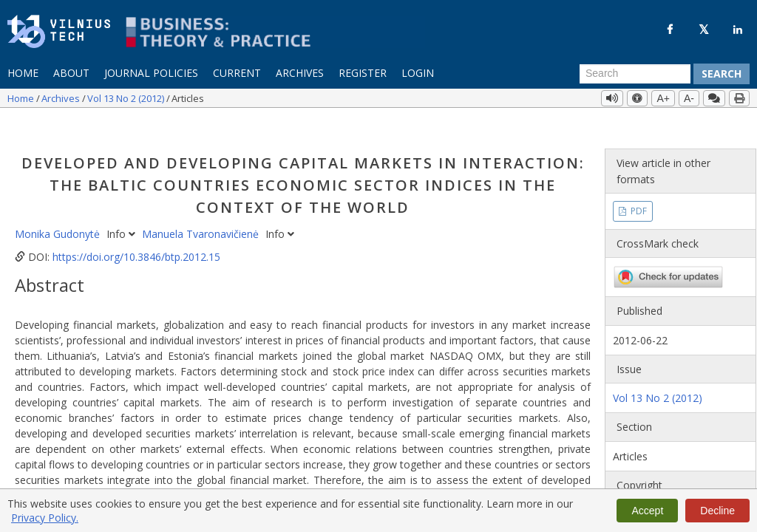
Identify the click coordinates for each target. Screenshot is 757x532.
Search (722, 74)
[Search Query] (635, 74)
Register (363, 73)
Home (23, 73)
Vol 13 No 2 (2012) (127, 98)
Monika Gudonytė (59, 207)
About (71, 73)
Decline (717, 511)
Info (122, 207)
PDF (638, 184)
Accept (647, 511)
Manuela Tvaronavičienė (202, 207)
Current (237, 73)
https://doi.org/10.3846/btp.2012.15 (136, 230)
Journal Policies (151, 73)
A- (689, 98)
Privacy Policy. (45, 518)
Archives (300, 73)
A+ (663, 98)
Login (418, 73)
